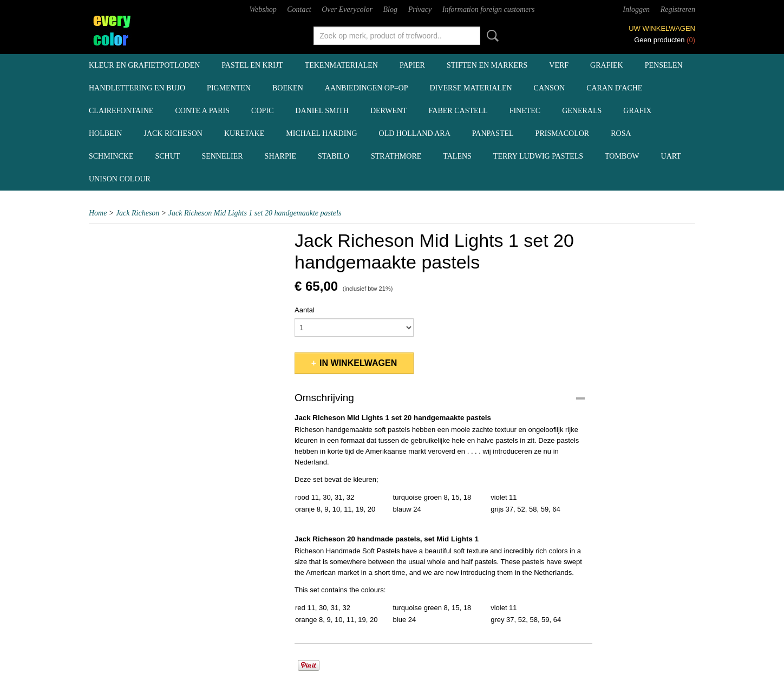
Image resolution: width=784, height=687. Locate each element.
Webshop (263, 9)
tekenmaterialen (341, 65)
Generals (582, 111)
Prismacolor (563, 133)
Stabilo (334, 156)
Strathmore (396, 156)
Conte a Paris (202, 111)
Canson (550, 88)
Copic (262, 111)
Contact (299, 9)
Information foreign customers (489, 9)
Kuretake (244, 133)
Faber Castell (458, 111)
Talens (457, 156)
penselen (664, 65)
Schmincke (111, 156)
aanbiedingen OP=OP (367, 88)
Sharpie (280, 156)
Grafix (637, 111)
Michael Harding (321, 133)
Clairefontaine (121, 111)
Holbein (105, 133)
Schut (167, 156)
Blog (390, 9)
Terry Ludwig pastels (538, 156)
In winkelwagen (358, 363)
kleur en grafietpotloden (144, 65)
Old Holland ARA (415, 133)
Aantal (305, 310)
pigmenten (229, 88)
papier (412, 65)
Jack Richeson (173, 133)
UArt (671, 156)
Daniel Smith (322, 111)
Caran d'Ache (614, 88)
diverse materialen (471, 88)
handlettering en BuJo (137, 88)
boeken (288, 88)
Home (98, 213)
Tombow (622, 156)
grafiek (607, 65)
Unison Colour (120, 179)
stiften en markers (487, 65)
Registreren (678, 9)
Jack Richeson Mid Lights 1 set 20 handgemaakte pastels (255, 213)
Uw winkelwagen (662, 28)
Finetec (525, 111)
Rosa (621, 133)
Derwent (389, 111)
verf (559, 65)
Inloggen (636, 9)
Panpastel (493, 133)
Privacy (420, 9)
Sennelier (222, 156)
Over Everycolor (347, 9)
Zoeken (491, 36)
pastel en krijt (252, 65)
